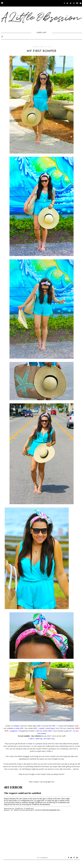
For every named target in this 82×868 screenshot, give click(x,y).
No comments (43, 858)
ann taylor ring (49, 739)
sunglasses (14, 731)
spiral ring (39, 739)
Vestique (16, 726)
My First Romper (42, 51)
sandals (42, 728)
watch (32, 739)
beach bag (50, 728)
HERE (39, 726)
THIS (61, 728)
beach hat (71, 728)
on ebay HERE (18, 728)
